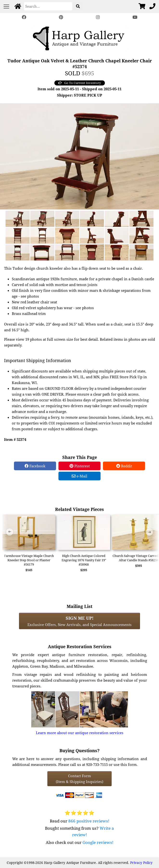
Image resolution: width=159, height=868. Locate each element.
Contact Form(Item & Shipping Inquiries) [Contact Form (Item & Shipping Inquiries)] (79, 779)
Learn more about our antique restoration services (80, 733)
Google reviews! (98, 842)
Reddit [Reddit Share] (124, 466)
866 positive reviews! (89, 821)
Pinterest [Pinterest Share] (80, 466)
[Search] (48, 6)
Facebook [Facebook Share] (35, 466)
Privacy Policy (141, 863)
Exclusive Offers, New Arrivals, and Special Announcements (79, 621)
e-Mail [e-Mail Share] (79, 476)
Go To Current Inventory (80, 83)
